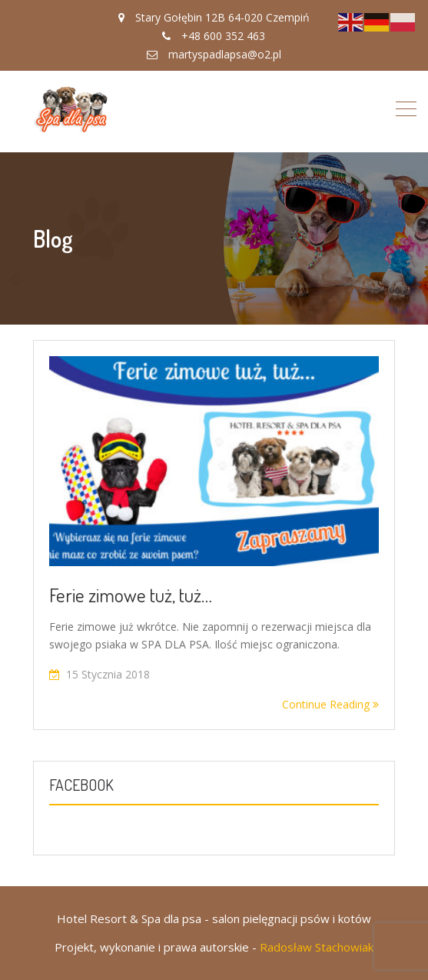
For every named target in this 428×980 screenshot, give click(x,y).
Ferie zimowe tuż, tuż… (131, 595)
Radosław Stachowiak (317, 947)
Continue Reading (330, 704)
